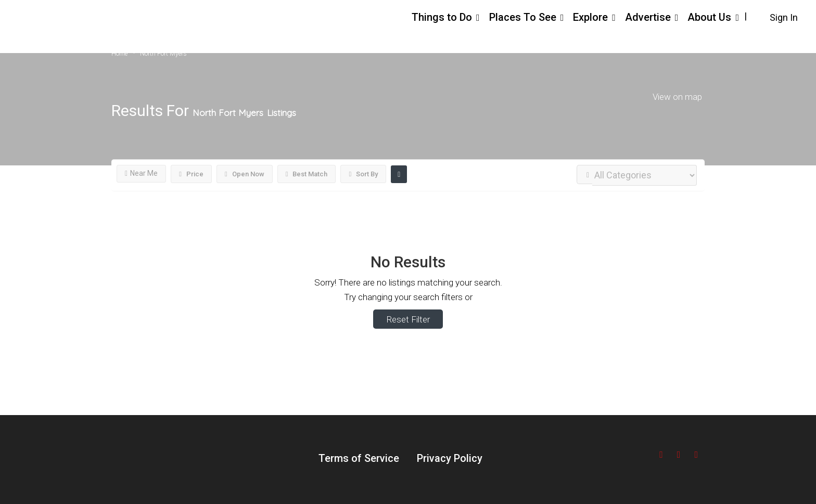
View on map (677, 96)
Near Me (141, 173)
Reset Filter (408, 319)
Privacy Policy (450, 458)
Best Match (307, 174)
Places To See (523, 17)
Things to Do (442, 17)
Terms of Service (359, 458)
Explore (590, 17)
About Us (709, 17)
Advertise (648, 17)
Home (119, 54)
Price (191, 174)
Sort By (363, 174)
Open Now (245, 174)
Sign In (784, 17)
